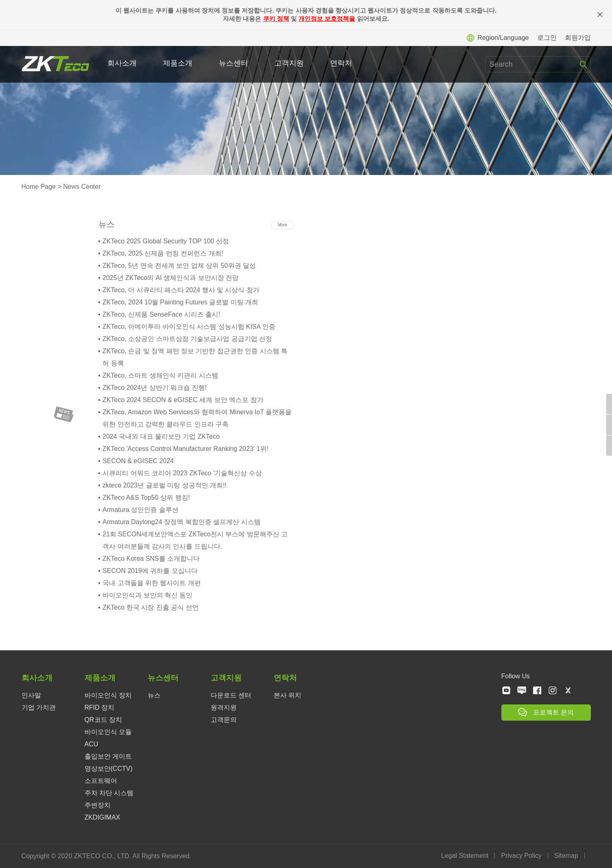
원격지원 (224, 707)
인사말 (31, 695)
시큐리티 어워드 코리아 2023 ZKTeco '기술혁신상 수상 (182, 473)
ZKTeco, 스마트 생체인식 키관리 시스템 (160, 375)
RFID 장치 (100, 707)
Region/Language (498, 38)
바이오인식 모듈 (108, 732)
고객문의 (224, 720)
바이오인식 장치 (108, 695)
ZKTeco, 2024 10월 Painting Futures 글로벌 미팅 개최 (180, 302)
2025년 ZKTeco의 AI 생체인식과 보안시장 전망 (171, 278)
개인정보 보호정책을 (327, 19)
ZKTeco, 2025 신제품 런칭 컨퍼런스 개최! (163, 253)
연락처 (342, 63)
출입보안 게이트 (108, 756)
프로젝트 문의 (546, 712)
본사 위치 (287, 695)
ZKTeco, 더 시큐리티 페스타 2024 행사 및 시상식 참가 (181, 290)
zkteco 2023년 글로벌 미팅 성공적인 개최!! (164, 485)
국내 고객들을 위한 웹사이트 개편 (152, 583)
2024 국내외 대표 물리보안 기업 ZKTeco (161, 436)
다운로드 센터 (231, 695)
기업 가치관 (39, 707)
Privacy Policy (523, 856)
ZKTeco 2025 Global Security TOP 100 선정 (166, 241)
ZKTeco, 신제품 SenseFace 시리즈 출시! (161, 314)
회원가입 (578, 38)
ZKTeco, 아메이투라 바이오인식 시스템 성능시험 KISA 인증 (189, 327)
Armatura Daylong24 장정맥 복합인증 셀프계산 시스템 (182, 522)
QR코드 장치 (103, 720)
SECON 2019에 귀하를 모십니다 (150, 571)
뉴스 (154, 695)
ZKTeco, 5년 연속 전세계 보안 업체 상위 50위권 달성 (179, 266)
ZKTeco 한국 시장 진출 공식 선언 (150, 607)
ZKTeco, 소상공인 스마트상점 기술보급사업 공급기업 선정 (187, 339)
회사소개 (123, 63)
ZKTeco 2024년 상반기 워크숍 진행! (155, 388)
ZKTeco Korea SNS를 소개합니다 (151, 559)
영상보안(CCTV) (109, 769)
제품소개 (179, 63)
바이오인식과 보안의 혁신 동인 (147, 595)
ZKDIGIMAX (102, 817)
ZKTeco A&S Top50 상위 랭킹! (146, 497)
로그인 (547, 38)
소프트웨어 (101, 781)
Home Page (39, 187)
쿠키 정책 (276, 19)
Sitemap (567, 856)
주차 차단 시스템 (109, 793)
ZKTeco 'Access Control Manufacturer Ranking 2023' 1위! (185, 449)
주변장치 (98, 805)
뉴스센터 (234, 63)
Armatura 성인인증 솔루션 (140, 510)
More (282, 225)
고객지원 (290, 63)
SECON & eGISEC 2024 (138, 461)
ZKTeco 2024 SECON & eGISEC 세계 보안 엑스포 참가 (183, 400)
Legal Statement (466, 856)
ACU (91, 744)
